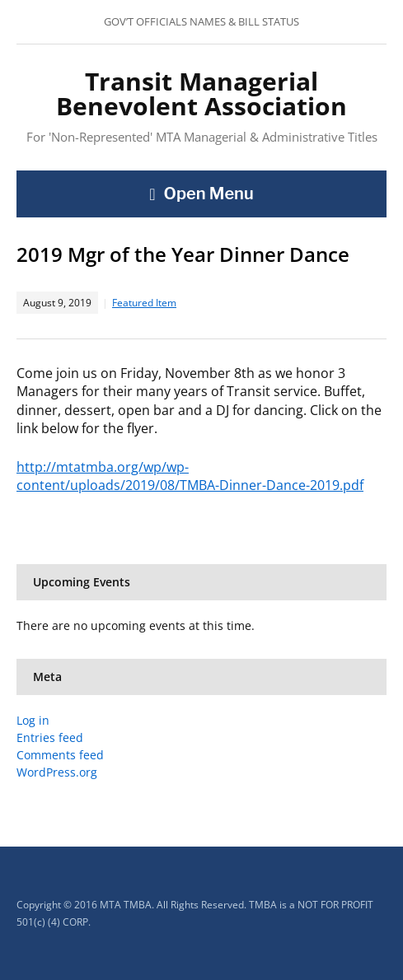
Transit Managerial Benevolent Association (201, 93)
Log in (33, 720)
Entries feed (50, 737)
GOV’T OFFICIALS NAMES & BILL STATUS (201, 21)
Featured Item (144, 303)
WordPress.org (57, 772)
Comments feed (60, 755)
